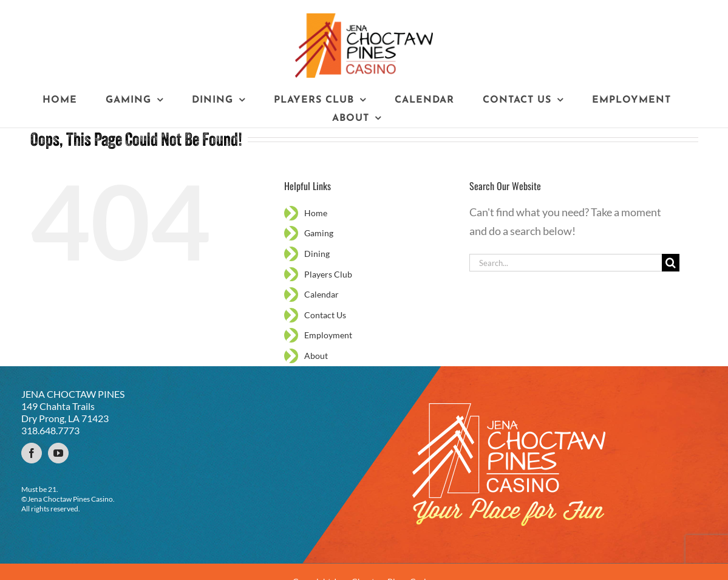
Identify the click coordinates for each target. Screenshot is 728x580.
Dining (317, 254)
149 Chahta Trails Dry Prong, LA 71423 (65, 412)
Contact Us (325, 315)
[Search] (671, 263)
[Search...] (566, 263)
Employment (328, 335)
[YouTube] (58, 453)
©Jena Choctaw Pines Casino (67, 499)
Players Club (328, 274)
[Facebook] (32, 453)
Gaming (319, 233)
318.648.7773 (50, 430)
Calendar (321, 294)
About (316, 356)
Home (316, 213)
